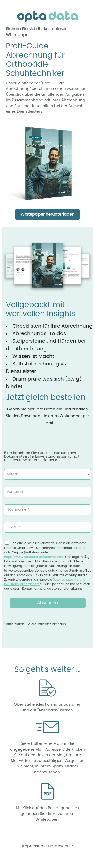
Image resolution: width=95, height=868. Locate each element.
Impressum (33, 846)
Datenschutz (60, 846)
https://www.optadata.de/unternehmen (34, 557)
